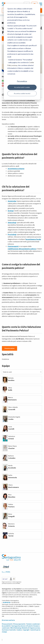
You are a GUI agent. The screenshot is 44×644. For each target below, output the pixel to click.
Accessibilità (6, 626)
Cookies (19, 630)
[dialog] (22, 52)
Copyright (26, 630)
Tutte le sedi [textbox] (7, 372)
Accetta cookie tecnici (22, 93)
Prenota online (10, 348)
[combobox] (22, 372)
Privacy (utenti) (7, 624)
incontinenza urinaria (16, 169)
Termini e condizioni (33, 624)
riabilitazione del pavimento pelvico (22, 249)
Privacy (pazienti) (19, 624)
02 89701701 (7, 602)
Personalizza (22, 81)
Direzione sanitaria (8, 620)
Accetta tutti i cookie (22, 87)
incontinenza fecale (33, 239)
